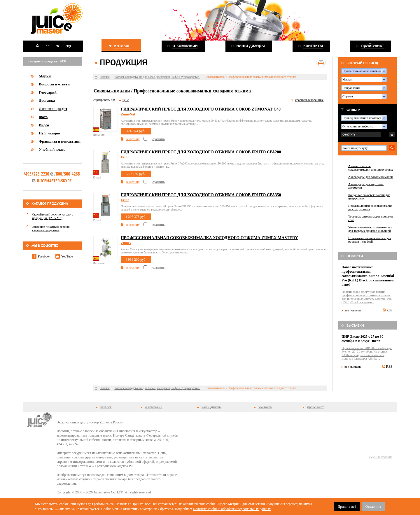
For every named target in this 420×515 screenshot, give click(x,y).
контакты (265, 407)
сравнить (158, 139)
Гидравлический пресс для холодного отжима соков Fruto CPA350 (201, 195)
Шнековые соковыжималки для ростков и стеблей (370, 240)
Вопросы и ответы (55, 84)
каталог (106, 407)
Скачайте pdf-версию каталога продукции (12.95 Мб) (53, 216)
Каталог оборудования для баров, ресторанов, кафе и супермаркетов (157, 77)
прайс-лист (315, 407)
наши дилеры (211, 407)
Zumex (126, 243)
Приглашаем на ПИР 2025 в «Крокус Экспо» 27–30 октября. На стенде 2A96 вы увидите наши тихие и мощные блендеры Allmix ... (367, 353)
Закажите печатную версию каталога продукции (51, 228)
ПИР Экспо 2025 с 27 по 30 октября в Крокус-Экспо (362, 339)
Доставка (47, 100)
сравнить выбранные (309, 100)
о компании (154, 407)
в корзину (133, 139)
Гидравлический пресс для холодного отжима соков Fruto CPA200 (201, 152)
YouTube (67, 256)
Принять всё (347, 507)
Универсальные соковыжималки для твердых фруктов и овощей (370, 229)
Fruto (125, 157)
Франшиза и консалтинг (60, 141)
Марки (45, 76)
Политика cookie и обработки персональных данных (232, 509)
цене (126, 100)
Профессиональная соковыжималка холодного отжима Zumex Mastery (209, 238)
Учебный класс (52, 149)
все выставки (353, 367)
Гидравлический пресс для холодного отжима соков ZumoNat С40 (201, 109)
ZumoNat (128, 114)
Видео (44, 125)
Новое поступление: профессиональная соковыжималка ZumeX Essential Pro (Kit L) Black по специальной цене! (368, 276)
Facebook (44, 256)
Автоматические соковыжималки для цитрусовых (371, 168)
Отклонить (373, 507)
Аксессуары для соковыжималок (371, 177)
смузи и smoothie (381, 457)
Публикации (50, 133)
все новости (353, 310)
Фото (43, 117)
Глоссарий (48, 92)
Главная (105, 77)
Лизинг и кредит (53, 109)
